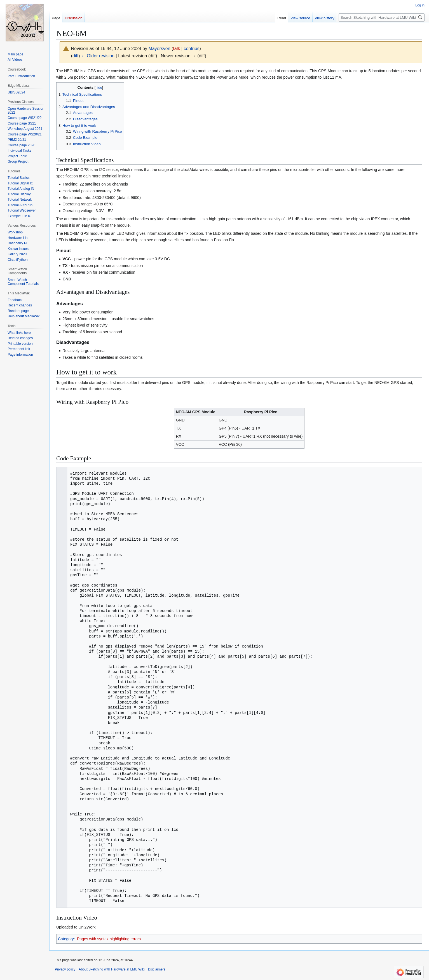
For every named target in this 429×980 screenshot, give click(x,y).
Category (66, 939)
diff (75, 56)
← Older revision (98, 56)
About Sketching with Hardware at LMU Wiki (112, 969)
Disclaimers (157, 969)
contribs (191, 49)
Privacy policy (65, 969)
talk (176, 49)
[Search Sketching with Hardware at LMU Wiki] (382, 17)
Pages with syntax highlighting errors (109, 939)
